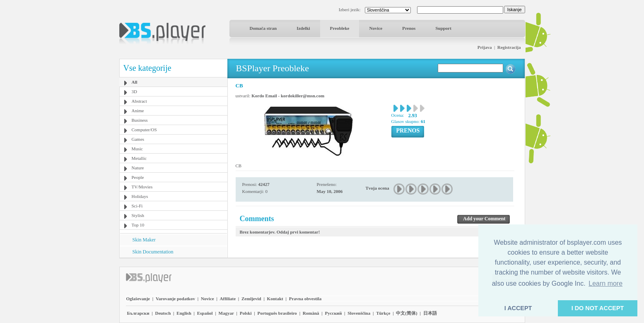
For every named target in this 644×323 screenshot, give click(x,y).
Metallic (139, 158)
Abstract (139, 101)
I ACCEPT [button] (518, 308)
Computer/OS (144, 130)
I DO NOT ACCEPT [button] (598, 308)
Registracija (509, 47)
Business (140, 120)
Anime (138, 111)
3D (134, 92)
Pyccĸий (333, 313)
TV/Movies (142, 187)
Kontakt (275, 299)
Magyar (226, 313)
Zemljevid (251, 299)
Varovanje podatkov (175, 299)
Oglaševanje (138, 299)
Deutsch (163, 313)
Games (138, 139)
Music (137, 149)
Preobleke (340, 28)
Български (138, 313)
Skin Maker (144, 240)
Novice (376, 28)
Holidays (140, 196)
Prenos (409, 28)
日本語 (430, 313)
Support (443, 28)
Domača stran (263, 28)
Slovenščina (359, 313)
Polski (246, 313)
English (184, 313)
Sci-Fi (137, 206)
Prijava (485, 47)
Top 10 (138, 225)
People (138, 177)
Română (311, 313)
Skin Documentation (153, 252)
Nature (138, 168)
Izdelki (303, 28)
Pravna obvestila (305, 299)
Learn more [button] (605, 283)
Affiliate (228, 299)
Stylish (138, 215)
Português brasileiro (277, 313)
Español (205, 313)
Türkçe (383, 313)
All (135, 82)
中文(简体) (406, 313)
